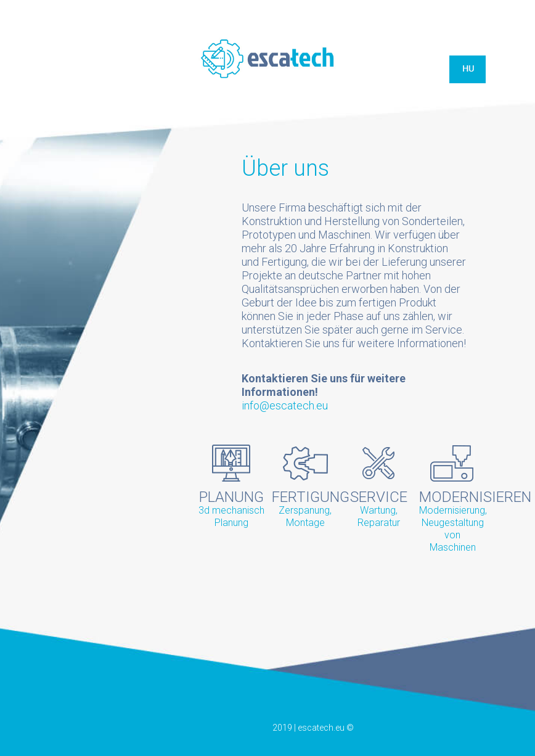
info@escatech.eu (285, 405)
